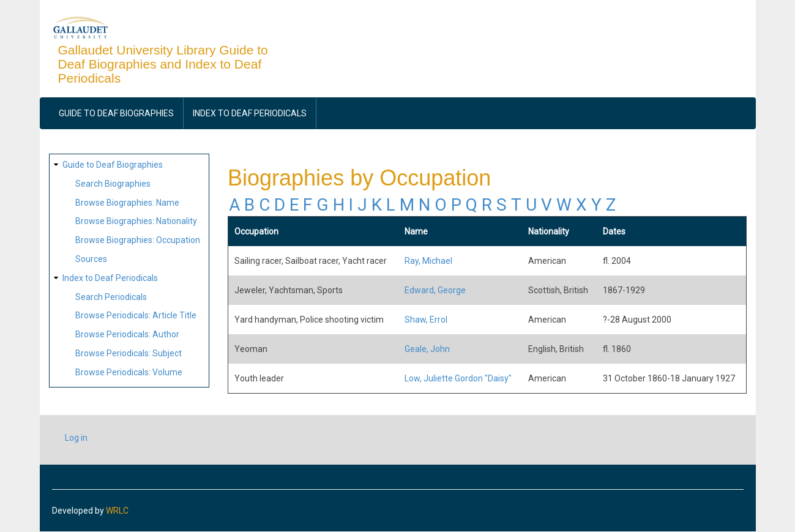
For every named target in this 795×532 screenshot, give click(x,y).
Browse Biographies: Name (127, 203)
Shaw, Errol (426, 320)
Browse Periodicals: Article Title (136, 315)
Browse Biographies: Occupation (138, 240)
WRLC (117, 511)
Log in (76, 438)
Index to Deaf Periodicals (250, 113)
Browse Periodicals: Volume (129, 372)
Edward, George (435, 290)
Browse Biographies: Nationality (136, 221)
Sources (91, 259)
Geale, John (427, 349)
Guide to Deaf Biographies (116, 113)
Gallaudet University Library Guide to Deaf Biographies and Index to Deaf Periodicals (163, 64)
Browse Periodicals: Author (127, 334)
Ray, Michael (428, 261)
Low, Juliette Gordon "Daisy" (458, 378)
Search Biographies (113, 184)
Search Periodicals (111, 297)
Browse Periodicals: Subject (129, 353)
